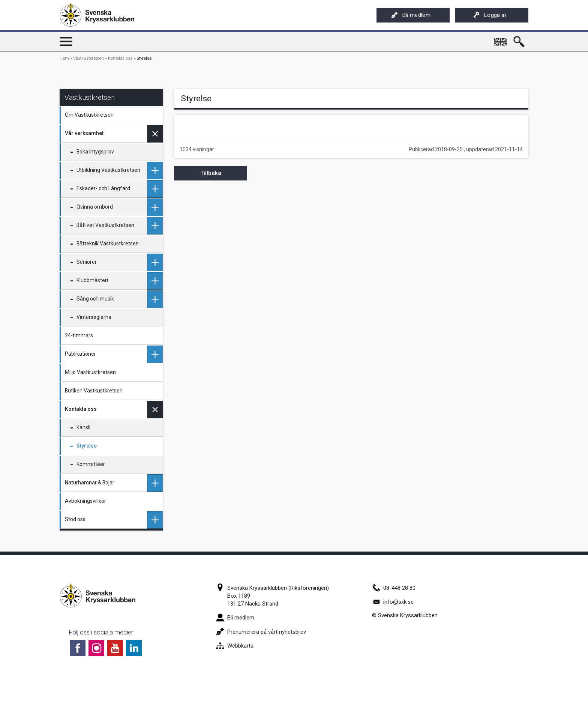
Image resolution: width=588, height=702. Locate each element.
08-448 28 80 (394, 588)
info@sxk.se (393, 602)
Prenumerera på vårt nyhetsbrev (261, 632)
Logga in (490, 15)
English (501, 39)
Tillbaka (211, 173)
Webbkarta (235, 646)
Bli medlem (411, 15)
